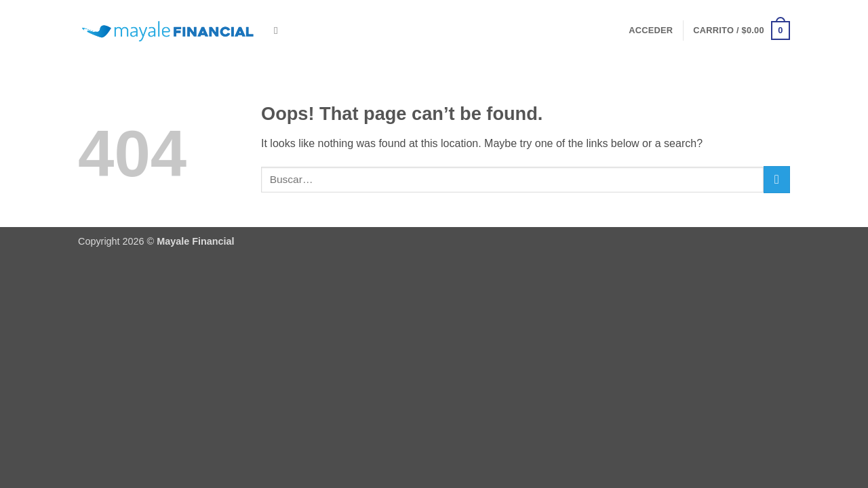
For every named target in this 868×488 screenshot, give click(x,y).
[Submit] (777, 179)
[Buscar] (279, 30)
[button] (651, 30)
